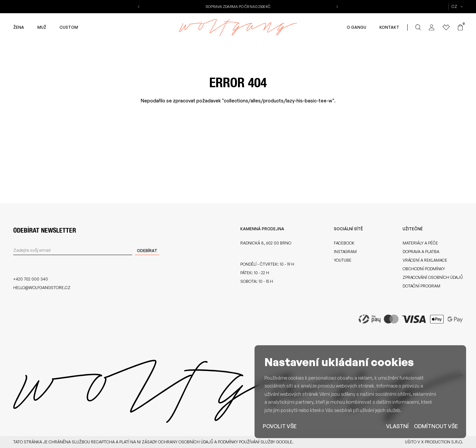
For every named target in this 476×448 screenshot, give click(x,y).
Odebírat (147, 251)
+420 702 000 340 (31, 279)
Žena (19, 27)
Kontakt (389, 27)
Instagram (345, 252)
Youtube (343, 260)
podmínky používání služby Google (255, 442)
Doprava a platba (421, 252)
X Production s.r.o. (442, 442)
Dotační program (421, 286)
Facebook (344, 243)
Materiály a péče (420, 243)
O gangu (357, 27)
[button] (139, 7)
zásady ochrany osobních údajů (178, 442)
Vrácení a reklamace (425, 260)
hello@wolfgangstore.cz (42, 288)
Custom (69, 27)
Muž (42, 27)
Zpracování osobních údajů (433, 277)
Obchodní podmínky (424, 269)
